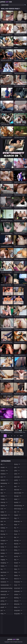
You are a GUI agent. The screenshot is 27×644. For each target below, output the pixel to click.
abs (3, 464)
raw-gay (18, 540)
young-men (18, 614)
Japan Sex (6, 2)
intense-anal (5, 591)
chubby (4, 499)
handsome (5, 582)
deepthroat (5, 518)
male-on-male (19, 493)
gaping (4, 566)
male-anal (18, 490)
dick (3, 521)
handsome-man (6, 585)
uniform (18, 595)
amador (4, 467)
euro (3, 537)
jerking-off (5, 604)
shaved (17, 563)
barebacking (5, 483)
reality (17, 547)
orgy (17, 518)
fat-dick (4, 550)
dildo (3, 525)
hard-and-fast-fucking (6, 589)
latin (17, 467)
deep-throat (5, 515)
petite (17, 525)
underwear (18, 591)
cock (3, 509)
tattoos (17, 575)
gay (3, 569)
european (4, 540)
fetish (4, 556)
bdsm (3, 490)
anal (3, 477)
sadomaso (18, 553)
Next (21, 436)
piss (16, 528)
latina (17, 471)
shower (17, 566)
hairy (3, 575)
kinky (3, 614)
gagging (4, 560)
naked (17, 499)
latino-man (18, 477)
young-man (18, 610)
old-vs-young (19, 509)
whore (17, 607)
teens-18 (18, 579)
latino (17, 474)
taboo (17, 569)
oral (17, 512)
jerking (4, 601)
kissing (17, 464)
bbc (3, 486)
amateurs (4, 474)
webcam (18, 601)
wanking (18, 598)
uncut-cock (18, 588)
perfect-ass (18, 521)
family (4, 547)
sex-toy (17, 556)
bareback (5, 480)
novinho (18, 502)
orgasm (17, 515)
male (17, 486)
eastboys (4, 528)
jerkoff (4, 607)
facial (4, 544)
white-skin (18, 604)
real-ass (18, 544)
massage (18, 496)
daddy (4, 512)
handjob (4, 579)
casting (4, 496)
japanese (4, 598)
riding (17, 550)
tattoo (17, 572)
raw (17, 537)
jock (3, 610)
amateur (4, 471)
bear (3, 493)
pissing (17, 531)
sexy (17, 560)
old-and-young (19, 506)
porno (17, 534)
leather (17, 480)
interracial (5, 595)
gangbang (5, 563)
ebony (4, 531)
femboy (4, 553)
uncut (17, 585)
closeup (4, 506)
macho (17, 483)
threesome (18, 582)
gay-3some (5, 572)
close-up (4, 502)
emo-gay (4, 534)
